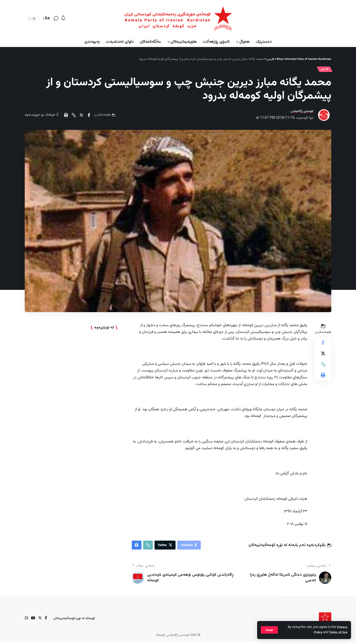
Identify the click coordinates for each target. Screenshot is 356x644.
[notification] (63, 18)
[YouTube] (33, 621)
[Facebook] (47, 621)
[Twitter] (41, 621)
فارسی (323, 70)
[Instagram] (26, 621)
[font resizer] (47, 18)
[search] (56, 19)
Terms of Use (337, 632)
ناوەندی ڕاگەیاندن (300, 113)
